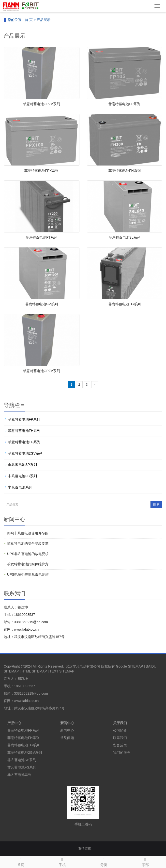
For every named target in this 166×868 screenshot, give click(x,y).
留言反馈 (120, 745)
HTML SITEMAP (34, 671)
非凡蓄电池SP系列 (23, 465)
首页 (21, 861)
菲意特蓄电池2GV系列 (25, 453)
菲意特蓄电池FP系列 (124, 104)
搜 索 (156, 505)
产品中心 (14, 723)
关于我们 (120, 723)
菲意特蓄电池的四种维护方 (28, 564)
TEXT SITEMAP (62, 671)
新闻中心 (67, 723)
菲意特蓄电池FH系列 (125, 171)
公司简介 (120, 730)
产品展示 (44, 20)
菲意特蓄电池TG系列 (125, 304)
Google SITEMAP (129, 666)
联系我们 (120, 738)
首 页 (29, 20)
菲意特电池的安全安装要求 (28, 543)
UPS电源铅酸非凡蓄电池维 (28, 574)
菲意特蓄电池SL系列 (125, 237)
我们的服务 (122, 753)
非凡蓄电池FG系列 (23, 476)
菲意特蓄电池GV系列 (42, 304)
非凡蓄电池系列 (20, 487)
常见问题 (67, 738)
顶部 (145, 861)
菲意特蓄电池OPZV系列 (42, 104)
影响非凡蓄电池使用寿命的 (28, 533)
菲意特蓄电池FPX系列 (41, 171)
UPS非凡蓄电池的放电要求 (28, 554)
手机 (62, 861)
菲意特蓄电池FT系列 (41, 237)
